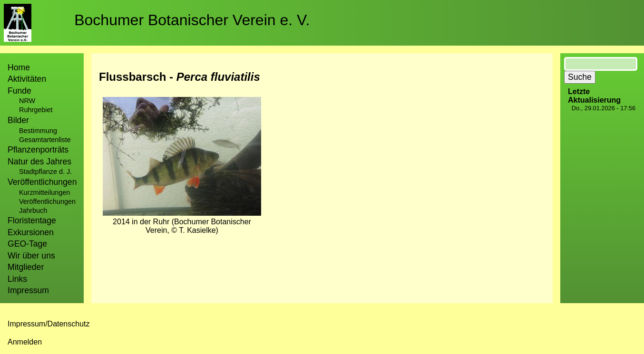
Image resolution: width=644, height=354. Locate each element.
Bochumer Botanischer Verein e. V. (192, 20)
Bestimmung (38, 131)
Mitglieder (26, 267)
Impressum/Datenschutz (49, 324)
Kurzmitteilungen (44, 192)
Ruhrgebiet (36, 110)
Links (17, 279)
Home (19, 67)
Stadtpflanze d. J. (45, 172)
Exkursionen (31, 232)
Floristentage (32, 220)
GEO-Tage (27, 244)
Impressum (28, 290)
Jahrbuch (33, 210)
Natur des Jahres (39, 162)
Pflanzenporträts (38, 150)
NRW (27, 101)
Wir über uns (31, 256)
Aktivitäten (27, 79)
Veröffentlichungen (47, 201)
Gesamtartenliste (45, 140)
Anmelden (25, 342)
